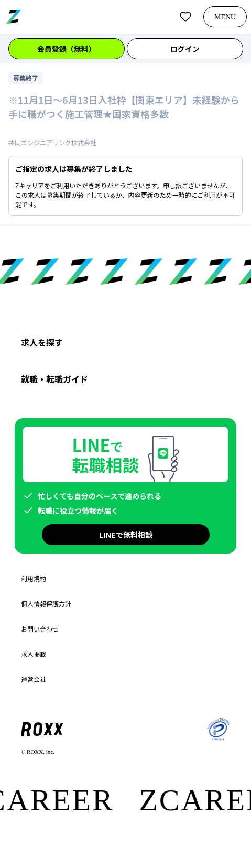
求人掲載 (34, 654)
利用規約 (34, 579)
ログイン (184, 49)
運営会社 (34, 679)
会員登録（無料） (67, 49)
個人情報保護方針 (46, 604)
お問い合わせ (40, 629)
